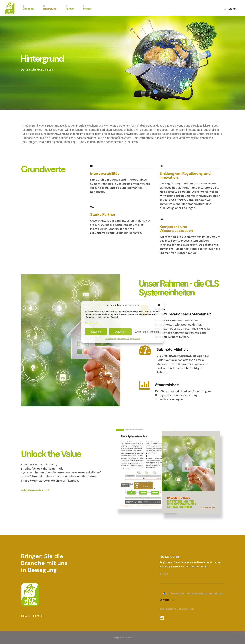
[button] (159, 305)
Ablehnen (120, 332)
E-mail (192, 576)
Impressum (135, 339)
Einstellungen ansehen (147, 332)
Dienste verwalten (92, 323)
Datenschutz (110, 339)
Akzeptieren (96, 332)
